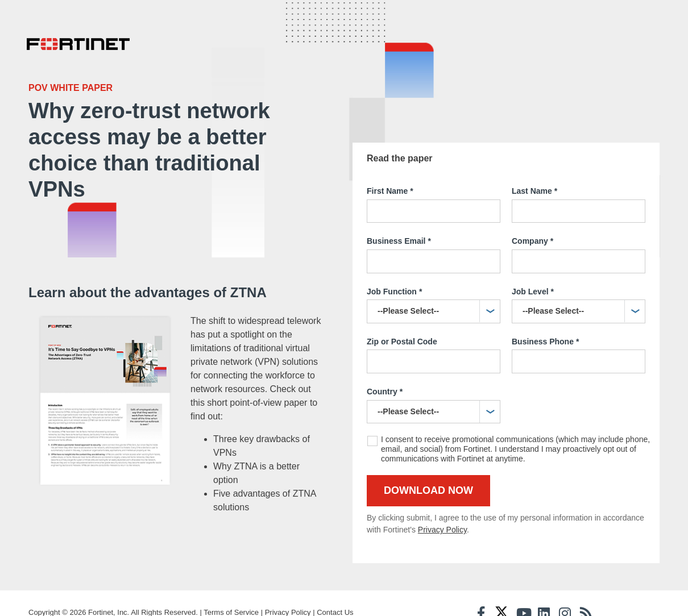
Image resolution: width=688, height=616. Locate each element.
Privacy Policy (442, 502)
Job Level (533, 265)
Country (385, 365)
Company (532, 214)
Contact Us (335, 594)
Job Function (394, 265)
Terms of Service (231, 594)
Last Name (534, 164)
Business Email (399, 214)
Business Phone (545, 315)
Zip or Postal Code (402, 314)
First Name (390, 164)
